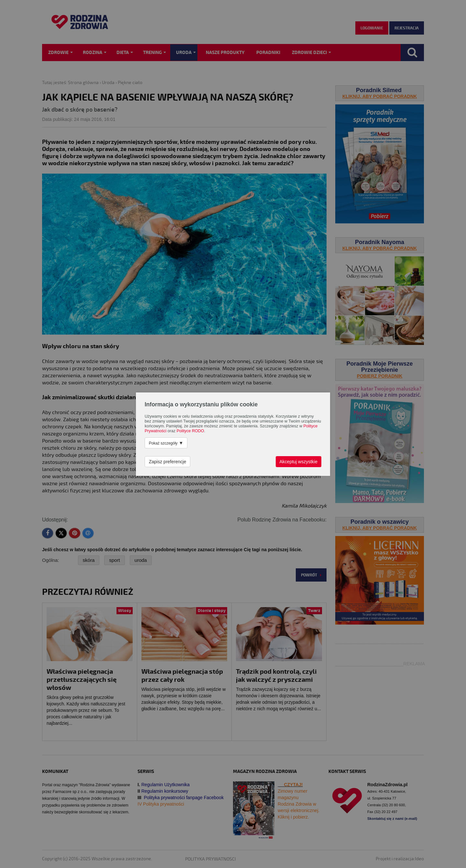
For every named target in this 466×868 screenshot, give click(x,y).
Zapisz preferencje (167, 462)
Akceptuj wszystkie (299, 462)
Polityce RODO (190, 431)
